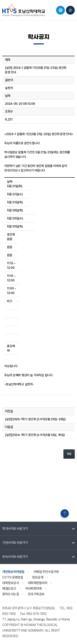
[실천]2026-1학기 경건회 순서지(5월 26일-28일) (35, 419)
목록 (69, 454)
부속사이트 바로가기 (15, 557)
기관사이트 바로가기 (15, 543)
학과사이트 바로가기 (15, 529)
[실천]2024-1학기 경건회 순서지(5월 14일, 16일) (35, 435)
